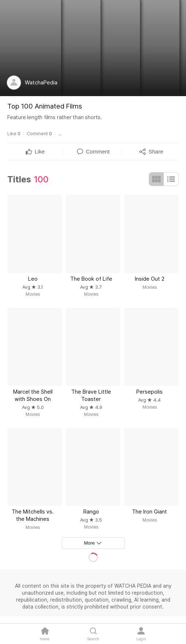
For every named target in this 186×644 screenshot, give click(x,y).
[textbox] (40, 152)
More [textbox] (90, 543)
